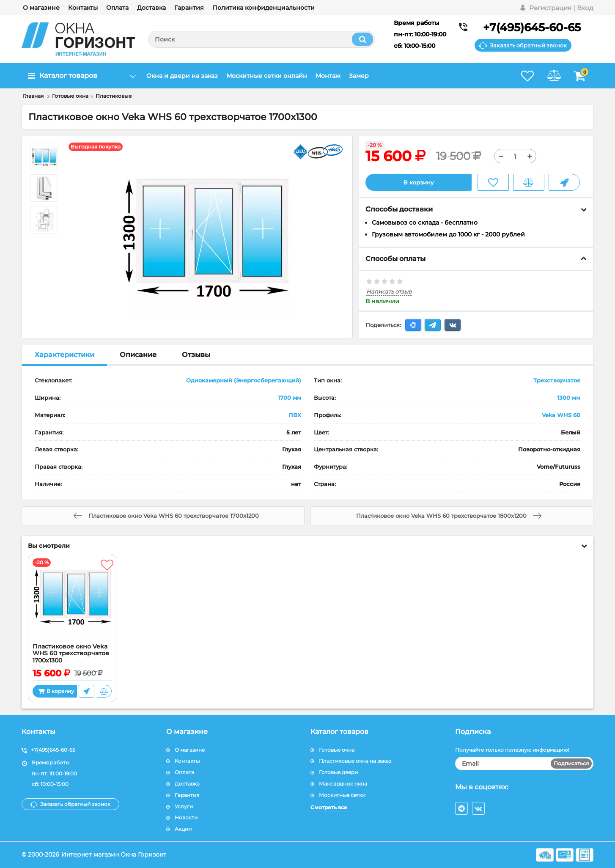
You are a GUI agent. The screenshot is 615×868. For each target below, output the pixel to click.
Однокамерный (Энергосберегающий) (244, 381)
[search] (262, 39)
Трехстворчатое (557, 381)
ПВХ (295, 415)
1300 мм (569, 398)
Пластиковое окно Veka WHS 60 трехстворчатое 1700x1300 (71, 654)
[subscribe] (524, 764)
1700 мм (290, 398)
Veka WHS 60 (561, 415)
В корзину (419, 182)
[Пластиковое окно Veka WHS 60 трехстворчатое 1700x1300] (72, 601)
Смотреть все (329, 807)
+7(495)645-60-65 (532, 27)
